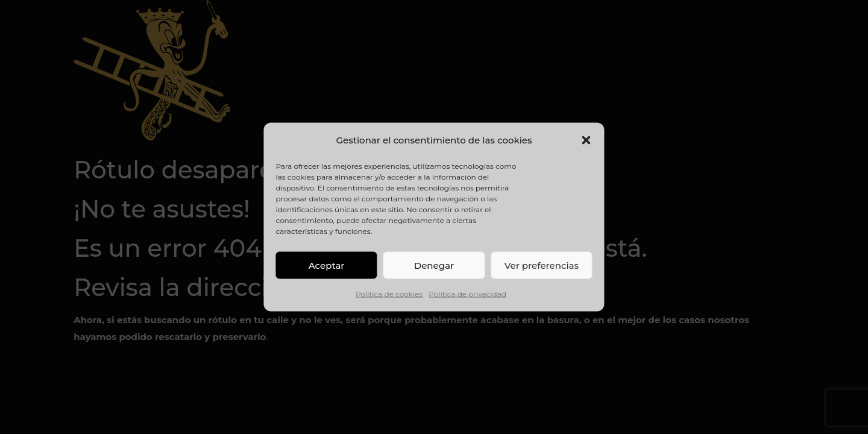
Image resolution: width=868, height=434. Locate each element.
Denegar (434, 265)
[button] (587, 140)
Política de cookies (389, 294)
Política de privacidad (467, 294)
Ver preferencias (542, 265)
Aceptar (327, 265)
